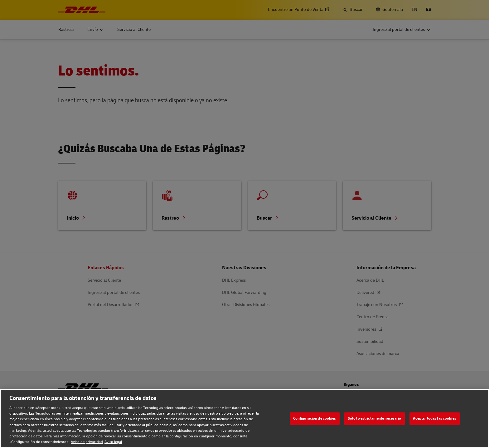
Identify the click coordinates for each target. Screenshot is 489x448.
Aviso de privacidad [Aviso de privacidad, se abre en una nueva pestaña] (87, 442)
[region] (244, 419)
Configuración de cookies (315, 419)
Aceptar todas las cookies (435, 419)
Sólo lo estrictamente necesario (375, 419)
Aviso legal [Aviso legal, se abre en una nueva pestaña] (113, 442)
